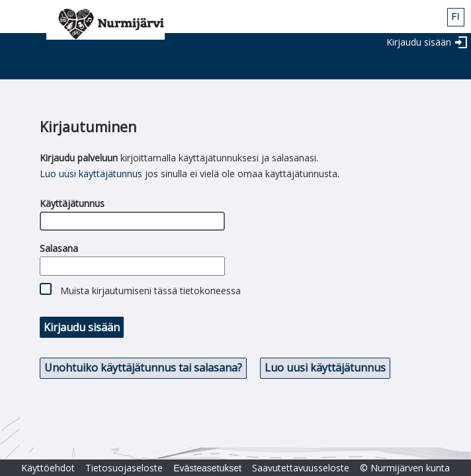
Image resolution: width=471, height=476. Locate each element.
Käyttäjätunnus (72, 203)
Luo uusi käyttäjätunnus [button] (325, 368)
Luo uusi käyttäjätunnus (91, 174)
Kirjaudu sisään (419, 42)
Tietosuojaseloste (124, 468)
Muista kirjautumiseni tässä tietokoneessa (150, 291)
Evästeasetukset (207, 468)
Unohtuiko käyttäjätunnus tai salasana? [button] (143, 368)
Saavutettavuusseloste (301, 468)
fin (456, 17)
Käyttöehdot (48, 468)
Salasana (59, 248)
